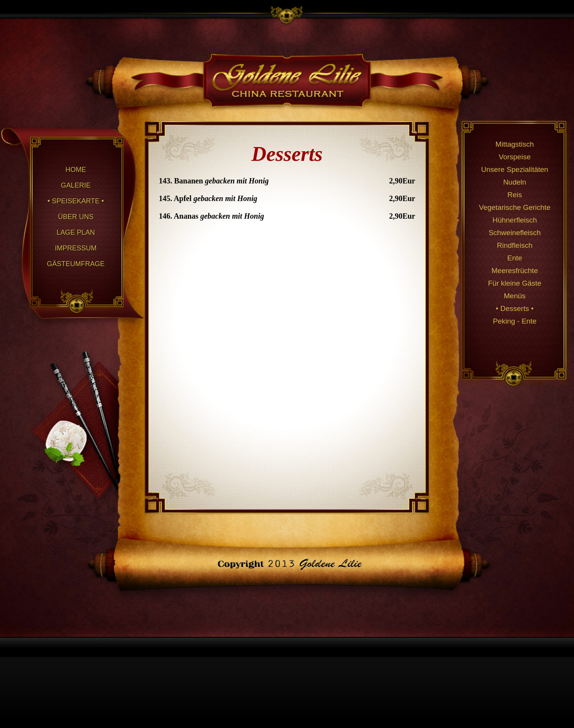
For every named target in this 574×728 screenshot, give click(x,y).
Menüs (514, 296)
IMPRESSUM (76, 248)
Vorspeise (514, 157)
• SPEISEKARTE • (76, 201)
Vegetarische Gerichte (515, 207)
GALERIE (76, 185)
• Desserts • (515, 308)
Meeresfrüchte (514, 271)
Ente (514, 258)
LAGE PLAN (76, 232)
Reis (515, 195)
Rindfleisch (515, 245)
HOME (76, 170)
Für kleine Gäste (514, 283)
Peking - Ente (515, 321)
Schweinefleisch (515, 233)
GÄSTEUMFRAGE (76, 264)
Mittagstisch (515, 144)
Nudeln (515, 182)
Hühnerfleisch (515, 220)
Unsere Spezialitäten (514, 169)
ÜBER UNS (76, 217)
